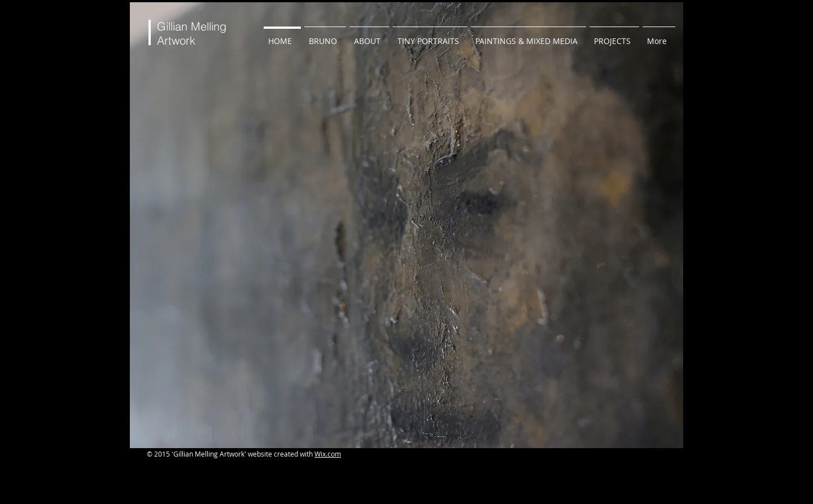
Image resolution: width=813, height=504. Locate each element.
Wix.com (328, 454)
